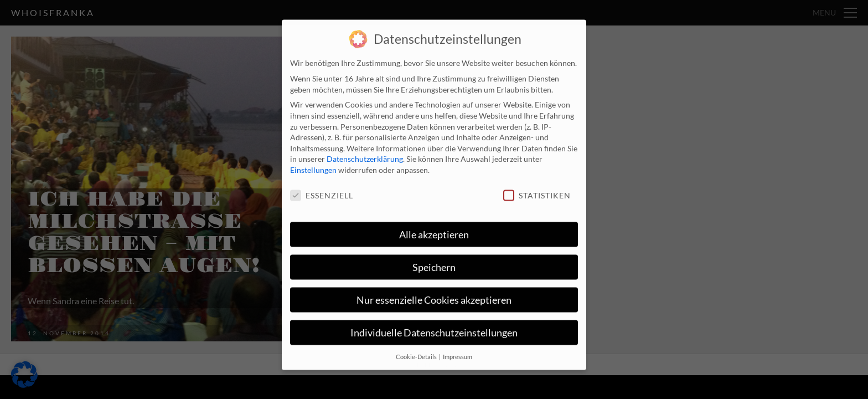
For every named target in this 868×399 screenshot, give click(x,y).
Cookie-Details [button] (417, 351)
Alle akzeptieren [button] (434, 229)
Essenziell (322, 190)
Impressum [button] (458, 351)
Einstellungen (313, 164)
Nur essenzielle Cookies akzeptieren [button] (434, 294)
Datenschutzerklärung (365, 153)
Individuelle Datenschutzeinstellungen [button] (434, 327)
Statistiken (537, 190)
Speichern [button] (434, 261)
